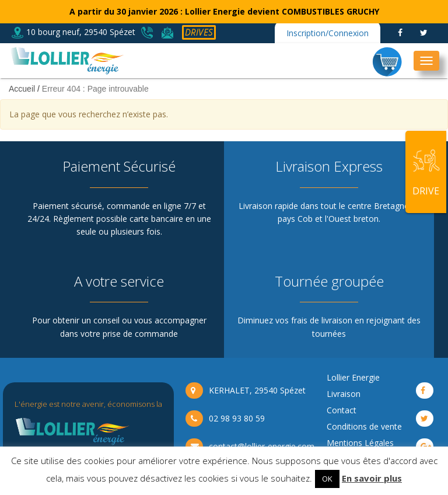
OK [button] (327, 479)
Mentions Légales (360, 443)
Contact (342, 410)
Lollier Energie (353, 377)
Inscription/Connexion (328, 33)
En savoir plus (372, 478)
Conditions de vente (364, 426)
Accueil (22, 89)
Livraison (344, 394)
